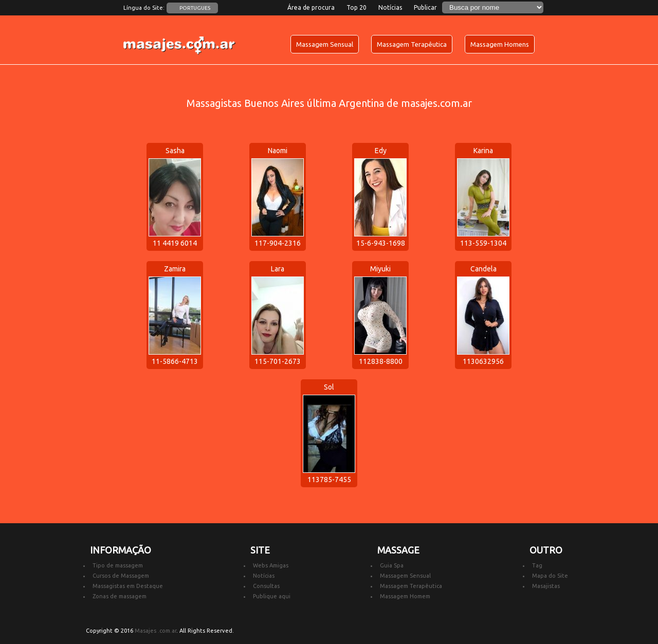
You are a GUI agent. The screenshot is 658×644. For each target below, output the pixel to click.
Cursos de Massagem (121, 576)
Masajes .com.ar (156, 631)
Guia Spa (392, 565)
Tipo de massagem (118, 565)
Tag (537, 565)
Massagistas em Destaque (128, 586)
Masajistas (546, 586)
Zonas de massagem (120, 596)
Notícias (390, 7)
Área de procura (311, 7)
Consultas (266, 586)
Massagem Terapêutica (412, 44)
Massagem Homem (405, 596)
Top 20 (357, 7)
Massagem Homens (500, 44)
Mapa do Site (550, 576)
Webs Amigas (271, 565)
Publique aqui (272, 596)
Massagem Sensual (325, 44)
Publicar (425, 7)
